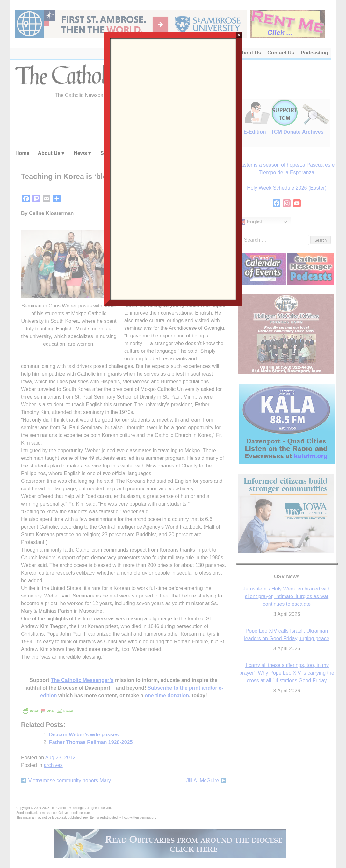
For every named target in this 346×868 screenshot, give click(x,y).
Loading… (173, 168)
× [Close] (239, 35)
